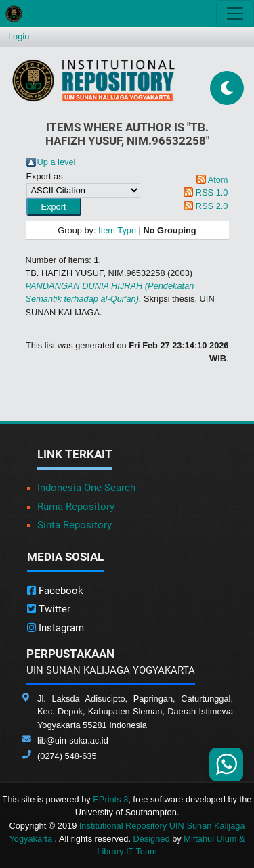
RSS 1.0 (212, 192)
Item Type (117, 230)
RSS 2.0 (212, 206)
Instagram (56, 628)
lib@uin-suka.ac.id (73, 740)
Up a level (57, 162)
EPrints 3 (110, 799)
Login (19, 36)
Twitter (49, 609)
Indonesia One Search (86, 488)
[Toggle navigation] (235, 14)
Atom (218, 180)
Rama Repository (76, 507)
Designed (152, 839)
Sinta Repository (75, 525)
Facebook (55, 591)
